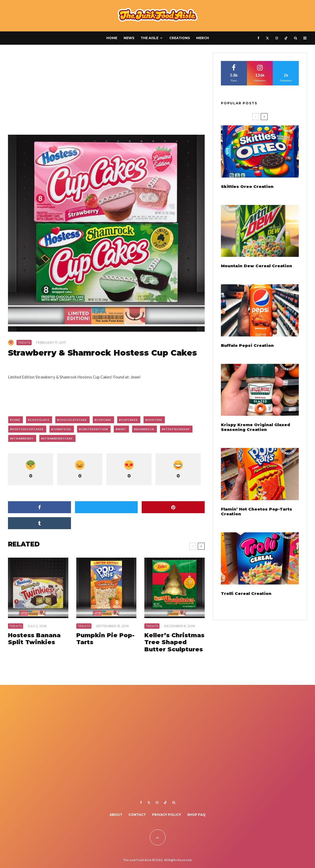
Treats (24, 342)
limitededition (94, 429)
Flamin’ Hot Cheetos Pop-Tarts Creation (257, 512)
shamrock (145, 429)
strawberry (23, 438)
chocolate (40, 420)
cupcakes (129, 420)
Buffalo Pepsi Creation (247, 345)
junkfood (62, 429)
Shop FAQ (196, 815)
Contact (137, 815)
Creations (180, 38)
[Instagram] (277, 38)
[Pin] (173, 507)
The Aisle (150, 38)
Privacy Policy (167, 815)
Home (112, 38)
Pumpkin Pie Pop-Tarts (105, 639)
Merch (203, 38)
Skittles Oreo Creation (247, 187)
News (129, 38)
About (116, 815)
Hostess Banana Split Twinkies (34, 639)
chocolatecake (73, 420)
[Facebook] (259, 38)
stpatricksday (177, 429)
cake (16, 420)
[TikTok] (286, 38)
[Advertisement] (106, 92)
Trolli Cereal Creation (246, 594)
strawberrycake (58, 438)
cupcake (104, 420)
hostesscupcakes (28, 429)
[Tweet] (106, 507)
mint (122, 429)
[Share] (39, 507)
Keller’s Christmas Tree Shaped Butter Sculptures (174, 642)
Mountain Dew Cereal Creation (257, 266)
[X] (267, 38)
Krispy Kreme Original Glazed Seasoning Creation (255, 427)
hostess (155, 420)
